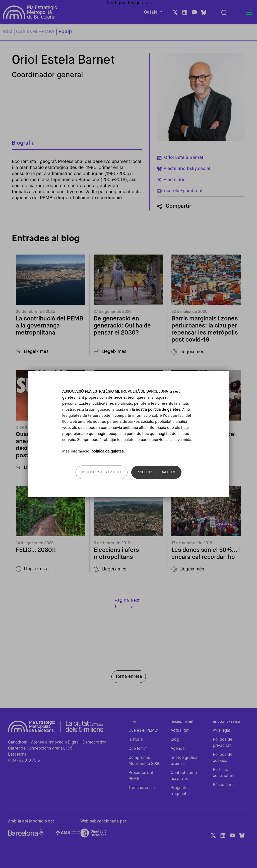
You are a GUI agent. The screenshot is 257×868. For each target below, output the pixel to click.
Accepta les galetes (156, 472)
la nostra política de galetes (156, 409)
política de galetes (108, 451)
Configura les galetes (102, 472)
